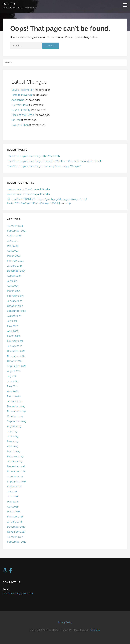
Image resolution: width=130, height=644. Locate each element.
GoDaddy (95, 630)
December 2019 (16, 406)
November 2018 (16, 471)
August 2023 (14, 276)
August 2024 (14, 236)
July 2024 (12, 241)
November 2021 (16, 356)
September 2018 (17, 482)
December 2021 (16, 351)
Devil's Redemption (23, 90)
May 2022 (12, 326)
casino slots (14, 189)
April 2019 (13, 446)
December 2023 (16, 271)
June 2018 (13, 497)
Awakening (18, 100)
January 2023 (15, 301)
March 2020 (14, 396)
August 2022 (14, 316)
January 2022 (15, 346)
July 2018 (12, 491)
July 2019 (12, 431)
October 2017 (15, 537)
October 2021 (15, 361)
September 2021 (17, 366)
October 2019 (15, 416)
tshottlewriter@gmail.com (18, 593)
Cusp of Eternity (21, 110)
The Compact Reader (38, 189)
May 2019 (13, 441)
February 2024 (15, 261)
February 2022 (15, 341)
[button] (126, 5)
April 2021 (13, 391)
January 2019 (15, 461)
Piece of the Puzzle (23, 115)
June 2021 (13, 381)
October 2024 (15, 226)
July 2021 (12, 376)
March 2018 (14, 512)
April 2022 (13, 331)
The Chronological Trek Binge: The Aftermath (33, 156)
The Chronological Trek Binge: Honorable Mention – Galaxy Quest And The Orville (55, 161)
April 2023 (13, 286)
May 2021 (12, 386)
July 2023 (12, 281)
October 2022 (15, 306)
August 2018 (14, 486)
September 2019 (17, 421)
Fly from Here (20, 105)
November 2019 (16, 411)
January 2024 (15, 266)
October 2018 (15, 476)
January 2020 (15, 401)
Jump (68, 203)
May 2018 (13, 502)
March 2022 (14, 336)
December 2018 (16, 466)
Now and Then (20, 125)
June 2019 (13, 436)
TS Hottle (9, 4)
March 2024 (14, 256)
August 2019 (14, 426)
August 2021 (14, 371)
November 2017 (16, 532)
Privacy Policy (65, 622)
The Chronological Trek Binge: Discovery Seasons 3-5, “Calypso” (44, 166)
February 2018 (15, 517)
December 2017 (16, 527)
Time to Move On (22, 95)
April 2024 (13, 251)
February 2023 (15, 296)
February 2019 (15, 456)
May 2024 (13, 246)
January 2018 (15, 522)
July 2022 (12, 321)
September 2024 (17, 231)
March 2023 (14, 291)
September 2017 (17, 542)
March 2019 (14, 451)
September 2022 (17, 311)
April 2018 (13, 507)
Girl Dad (16, 120)
